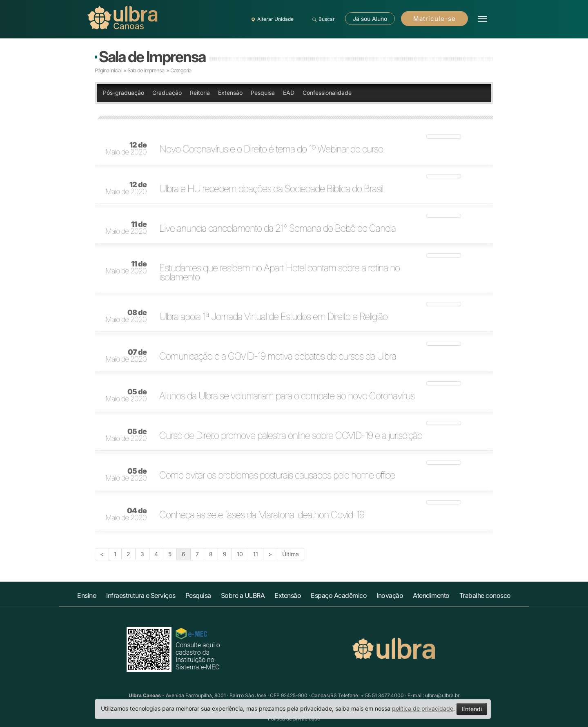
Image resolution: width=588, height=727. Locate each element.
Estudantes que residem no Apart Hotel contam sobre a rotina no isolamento (280, 273)
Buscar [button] (322, 19)
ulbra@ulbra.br (442, 695)
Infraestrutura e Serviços (141, 595)
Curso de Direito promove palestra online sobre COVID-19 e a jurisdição (291, 436)
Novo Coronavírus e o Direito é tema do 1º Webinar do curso (271, 149)
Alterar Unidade (271, 19)
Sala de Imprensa (152, 57)
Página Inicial (108, 70)
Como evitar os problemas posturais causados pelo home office (277, 475)
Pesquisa (263, 93)
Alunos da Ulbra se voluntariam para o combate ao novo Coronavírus (287, 396)
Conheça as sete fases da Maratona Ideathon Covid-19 (262, 515)
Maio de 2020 (126, 149)
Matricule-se (434, 19)
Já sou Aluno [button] (370, 19)
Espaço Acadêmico (339, 595)
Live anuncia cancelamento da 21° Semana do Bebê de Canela (277, 228)
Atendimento (431, 595)
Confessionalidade (327, 93)
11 (256, 554)
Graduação (167, 93)
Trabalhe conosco (485, 595)
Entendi (472, 709)
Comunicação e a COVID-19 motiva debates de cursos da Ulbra (278, 356)
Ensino (87, 595)
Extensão (230, 93)
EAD (289, 93)
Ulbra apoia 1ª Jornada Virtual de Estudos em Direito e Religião (273, 317)
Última (291, 554)
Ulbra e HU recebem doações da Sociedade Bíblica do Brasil (271, 189)
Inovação (390, 595)
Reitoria (200, 93)
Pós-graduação (124, 93)
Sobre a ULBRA (243, 595)
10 (240, 554)
